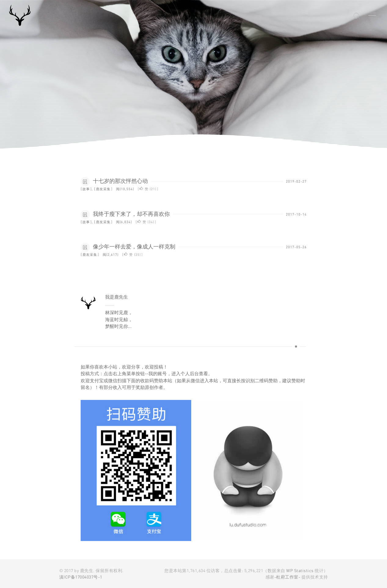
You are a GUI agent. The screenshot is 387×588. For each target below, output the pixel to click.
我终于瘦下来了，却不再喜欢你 (131, 214)
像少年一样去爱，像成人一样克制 (134, 246)
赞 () (148, 189)
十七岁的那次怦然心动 (120, 181)
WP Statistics (300, 570)
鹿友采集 (103, 189)
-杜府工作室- (287, 577)
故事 (86, 189)
